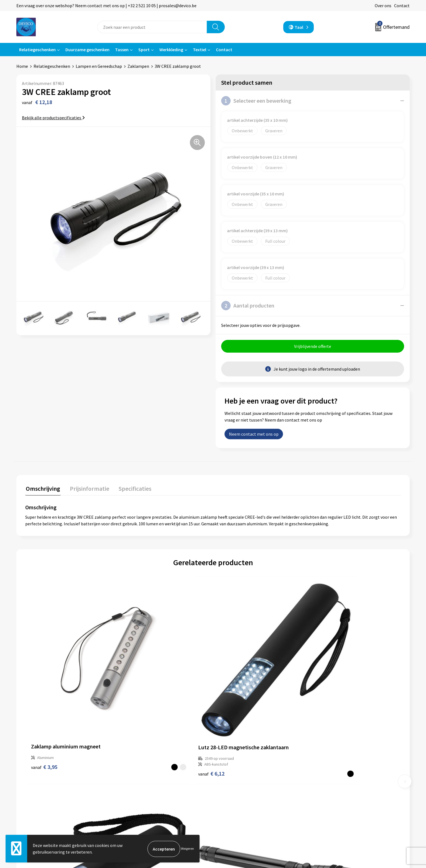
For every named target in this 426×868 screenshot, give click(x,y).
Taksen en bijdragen (141, 785)
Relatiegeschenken (37, 50)
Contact (402, 6)
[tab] (42, 490)
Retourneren (232, 768)
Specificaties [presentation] (132, 489)
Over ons (383, 6)
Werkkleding (171, 50)
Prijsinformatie (137, 768)
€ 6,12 (138, 700)
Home (22, 66)
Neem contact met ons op (254, 435)
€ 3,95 (44, 694)
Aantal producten (248, 306)
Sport (144, 50)
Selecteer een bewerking (256, 101)
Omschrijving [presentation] (42, 489)
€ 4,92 (232, 700)
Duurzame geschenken (87, 50)
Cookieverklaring (334, 776)
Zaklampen (138, 66)
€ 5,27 (326, 700)
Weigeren (188, 849)
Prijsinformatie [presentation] (88, 489)
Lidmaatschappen (139, 793)
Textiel (200, 50)
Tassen (122, 50)
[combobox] (152, 27)
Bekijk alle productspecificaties (53, 118)
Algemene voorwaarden (340, 759)
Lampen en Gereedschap (99, 66)
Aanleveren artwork (141, 776)
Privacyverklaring (334, 768)
